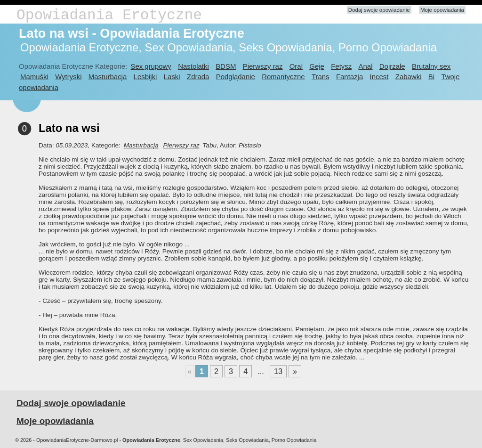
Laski (172, 77)
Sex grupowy (151, 66)
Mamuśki (34, 77)
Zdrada (198, 77)
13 (278, 371)
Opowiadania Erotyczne (109, 15)
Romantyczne (283, 77)
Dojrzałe (392, 66)
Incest (379, 77)
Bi (431, 77)
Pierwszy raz (263, 66)
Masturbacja (108, 77)
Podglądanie (236, 77)
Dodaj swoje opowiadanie (379, 10)
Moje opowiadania (442, 10)
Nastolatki (193, 66)
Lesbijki (145, 77)
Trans (321, 77)
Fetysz (341, 66)
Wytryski (68, 77)
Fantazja (349, 77)
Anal (366, 66)
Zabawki (409, 77)
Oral (296, 66)
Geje (317, 66)
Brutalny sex (431, 66)
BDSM (226, 66)
